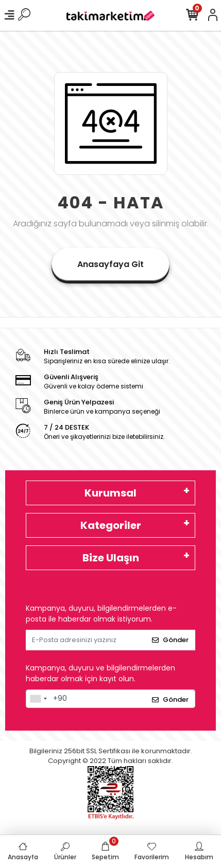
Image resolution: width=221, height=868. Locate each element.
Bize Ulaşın (111, 558)
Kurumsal (110, 493)
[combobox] (38, 699)
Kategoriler (111, 525)
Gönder (170, 640)
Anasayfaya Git (110, 264)
